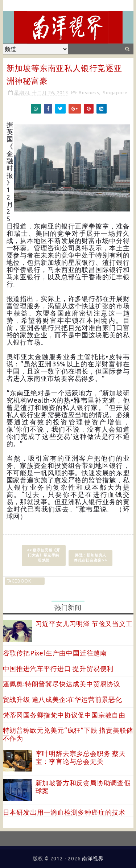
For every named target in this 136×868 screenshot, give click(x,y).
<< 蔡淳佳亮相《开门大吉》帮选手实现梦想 (44, 555)
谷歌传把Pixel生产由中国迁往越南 (55, 653)
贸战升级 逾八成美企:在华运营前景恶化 (63, 699)
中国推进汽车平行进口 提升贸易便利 (58, 669)
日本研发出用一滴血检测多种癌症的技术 (64, 812)
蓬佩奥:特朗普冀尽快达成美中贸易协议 (62, 684)
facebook (19, 581)
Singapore (115, 92)
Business (89, 92)
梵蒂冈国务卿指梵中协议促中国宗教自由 (64, 715)
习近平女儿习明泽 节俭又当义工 (84, 624)
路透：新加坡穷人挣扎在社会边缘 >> (91, 558)
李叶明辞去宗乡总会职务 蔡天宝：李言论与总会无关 (81, 757)
